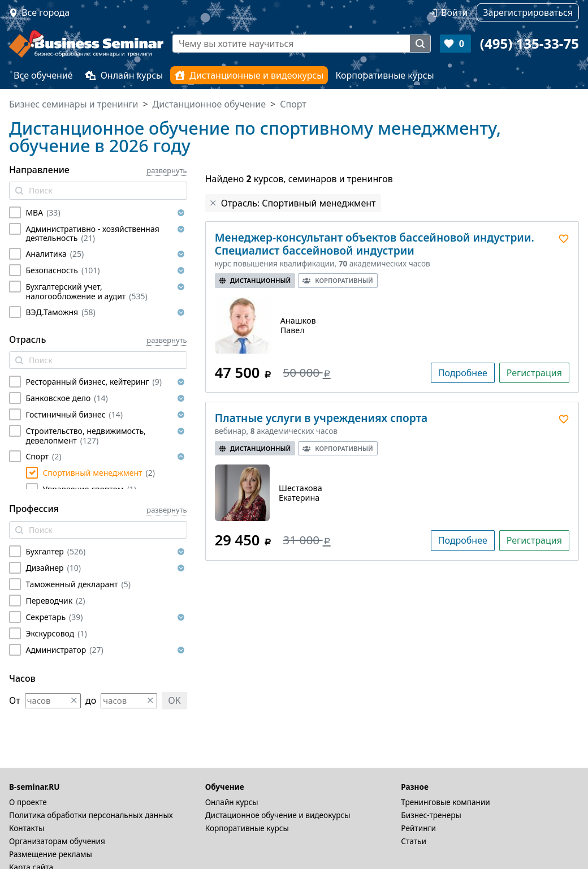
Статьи (414, 841)
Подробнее (463, 373)
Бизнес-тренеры (431, 815)
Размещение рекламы (51, 854)
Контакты (27, 828)
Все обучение (43, 75)
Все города (46, 12)
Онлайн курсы (124, 75)
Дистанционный (255, 280)
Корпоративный (338, 280)
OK (174, 700)
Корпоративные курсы (384, 75)
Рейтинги (418, 828)
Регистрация (534, 373)
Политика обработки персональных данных (91, 815)
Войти (454, 12)
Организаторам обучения (57, 841)
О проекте (28, 802)
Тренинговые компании (445, 802)
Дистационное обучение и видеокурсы (278, 815)
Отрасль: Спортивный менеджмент (299, 203)
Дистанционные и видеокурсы (249, 75)
